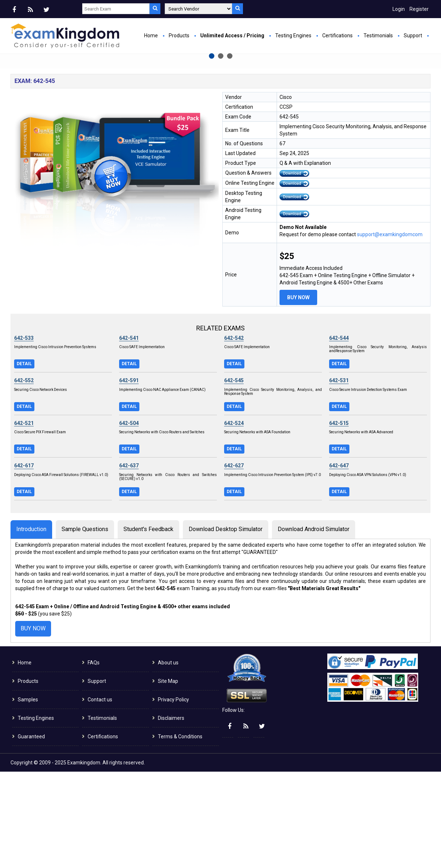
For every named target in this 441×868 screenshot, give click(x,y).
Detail (24, 460)
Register (419, 9)
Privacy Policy (173, 796)
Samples (28, 796)
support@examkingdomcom (390, 331)
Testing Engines (293, 36)
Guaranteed (31, 833)
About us (168, 759)
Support (413, 36)
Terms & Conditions (180, 833)
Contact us (100, 796)
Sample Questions (85, 625)
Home (151, 36)
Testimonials (378, 36)
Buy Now (146, 136)
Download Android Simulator (314, 625)
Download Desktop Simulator (226, 625)
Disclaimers (171, 814)
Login (399, 9)
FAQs (94, 759)
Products (179, 36)
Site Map (168, 777)
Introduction (31, 625)
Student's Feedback (148, 625)
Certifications (337, 36)
